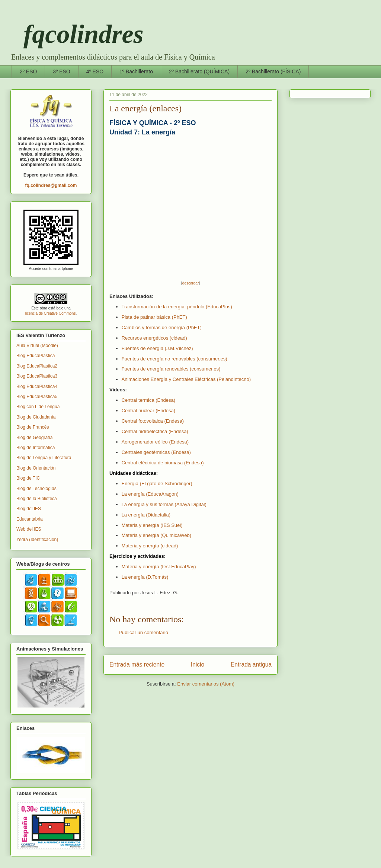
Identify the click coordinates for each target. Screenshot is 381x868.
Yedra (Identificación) (37, 540)
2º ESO (28, 71)
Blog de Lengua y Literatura (44, 458)
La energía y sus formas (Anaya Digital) (164, 504)
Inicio (198, 664)
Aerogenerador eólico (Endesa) (155, 442)
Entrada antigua (251, 664)
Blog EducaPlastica (36, 356)
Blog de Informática (36, 448)
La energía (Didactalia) (146, 515)
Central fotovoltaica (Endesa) (153, 421)
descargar (190, 283)
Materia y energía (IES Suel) (152, 525)
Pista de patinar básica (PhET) (154, 317)
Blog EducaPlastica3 (37, 376)
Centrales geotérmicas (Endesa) (156, 452)
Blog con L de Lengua (38, 407)
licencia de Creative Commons (51, 313)
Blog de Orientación (36, 468)
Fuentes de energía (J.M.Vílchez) (157, 348)
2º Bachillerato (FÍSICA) (273, 71)
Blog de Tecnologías (36, 489)
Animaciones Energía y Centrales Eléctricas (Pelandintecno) (186, 379)
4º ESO (95, 71)
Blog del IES (29, 509)
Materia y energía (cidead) (150, 546)
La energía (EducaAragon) (150, 494)
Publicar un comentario (143, 632)
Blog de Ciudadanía (36, 417)
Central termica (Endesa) (149, 400)
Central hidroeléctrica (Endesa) (155, 431)
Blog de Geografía (34, 438)
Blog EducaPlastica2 (37, 366)
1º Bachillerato (136, 71)
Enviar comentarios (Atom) (206, 684)
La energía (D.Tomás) (145, 577)
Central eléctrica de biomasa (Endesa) (163, 463)
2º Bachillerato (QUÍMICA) (199, 71)
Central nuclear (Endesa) (149, 411)
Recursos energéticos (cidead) (154, 338)
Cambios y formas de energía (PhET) (162, 328)
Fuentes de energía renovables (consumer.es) (171, 369)
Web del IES (29, 529)
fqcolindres (77, 34)
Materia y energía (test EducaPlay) (159, 567)
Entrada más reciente (137, 664)
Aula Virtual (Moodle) (37, 346)
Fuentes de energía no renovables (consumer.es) (175, 359)
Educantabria (30, 519)
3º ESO (61, 71)
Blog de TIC (28, 478)
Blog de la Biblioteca (37, 499)
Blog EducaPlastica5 (37, 397)
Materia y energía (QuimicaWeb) (157, 535)
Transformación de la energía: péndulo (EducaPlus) (177, 307)
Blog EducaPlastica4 (37, 387)
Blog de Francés (33, 427)
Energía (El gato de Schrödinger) (157, 484)
